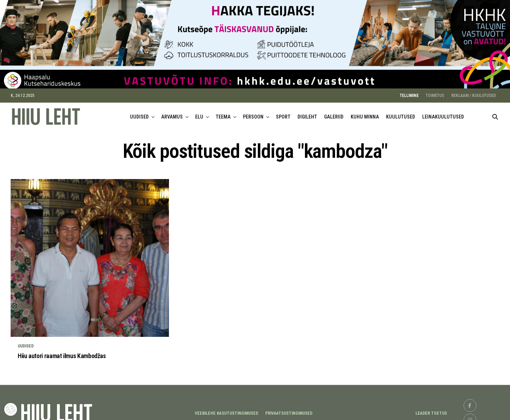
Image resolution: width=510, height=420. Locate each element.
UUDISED (139, 114)
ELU (199, 114)
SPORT (283, 114)
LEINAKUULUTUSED (443, 114)
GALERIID (334, 114)
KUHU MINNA (365, 114)
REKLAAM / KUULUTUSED (474, 92)
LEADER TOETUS (431, 410)
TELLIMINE (409, 92)
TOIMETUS (435, 92)
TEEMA (223, 114)
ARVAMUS (172, 114)
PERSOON (253, 114)
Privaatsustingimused (289, 410)
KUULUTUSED (401, 114)
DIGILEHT (307, 114)
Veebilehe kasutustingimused (226, 410)
